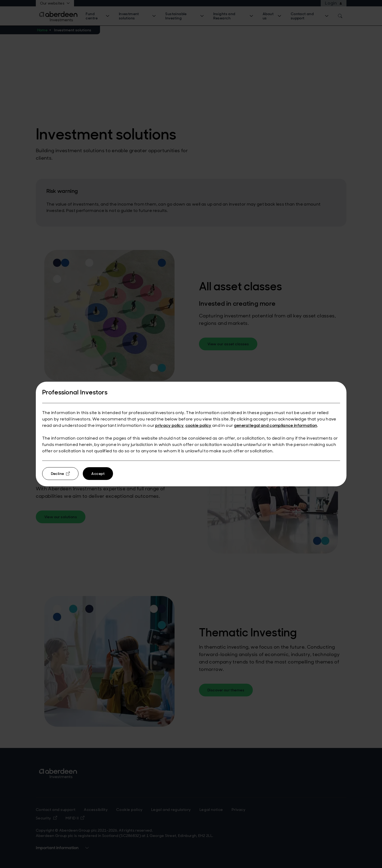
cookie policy (198, 425)
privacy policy (169, 425)
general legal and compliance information (276, 425)
